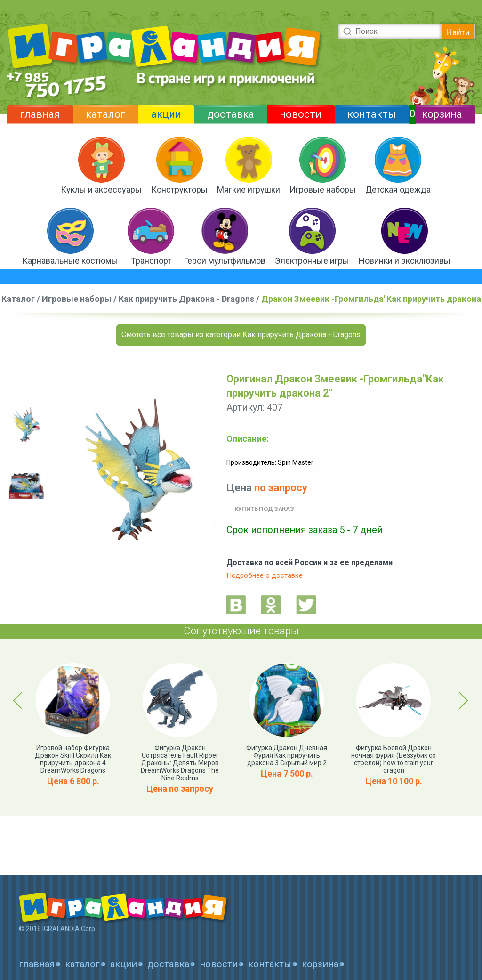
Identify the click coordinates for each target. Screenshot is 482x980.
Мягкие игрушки (249, 190)
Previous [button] (19, 700)
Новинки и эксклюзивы (405, 261)
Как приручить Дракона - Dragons (186, 299)
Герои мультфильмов (225, 261)
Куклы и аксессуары (101, 190)
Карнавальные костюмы (70, 261)
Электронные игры (312, 261)
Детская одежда (398, 190)
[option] (26, 425)
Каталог (18, 299)
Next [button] (462, 700)
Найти (458, 32)
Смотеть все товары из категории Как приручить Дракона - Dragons (241, 335)
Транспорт (151, 261)
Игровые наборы (323, 190)
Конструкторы (179, 190)
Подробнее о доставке (265, 575)
